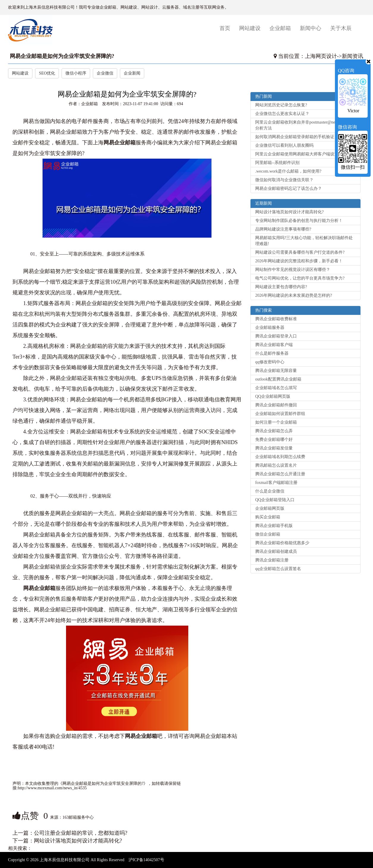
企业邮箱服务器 (270, 328)
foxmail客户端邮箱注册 (276, 483)
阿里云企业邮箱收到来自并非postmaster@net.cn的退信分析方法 (304, 125)
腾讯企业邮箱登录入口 (276, 336)
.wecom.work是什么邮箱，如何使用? (288, 171)
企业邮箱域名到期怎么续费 (280, 457)
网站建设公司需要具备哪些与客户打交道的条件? (300, 252)
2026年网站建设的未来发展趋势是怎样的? (294, 295)
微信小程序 (76, 73)
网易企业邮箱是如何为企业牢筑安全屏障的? (62, 56)
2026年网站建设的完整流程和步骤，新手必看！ (299, 261)
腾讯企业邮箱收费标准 (276, 319)
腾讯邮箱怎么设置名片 (276, 465)
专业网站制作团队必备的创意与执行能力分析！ (299, 221)
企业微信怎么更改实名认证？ (282, 114)
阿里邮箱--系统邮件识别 (277, 163)
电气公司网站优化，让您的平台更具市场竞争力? (300, 278)
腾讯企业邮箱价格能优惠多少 (282, 543)
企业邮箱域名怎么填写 (276, 388)
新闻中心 (311, 28)
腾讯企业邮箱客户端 (274, 345)
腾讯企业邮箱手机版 (274, 526)
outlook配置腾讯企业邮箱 (278, 379)
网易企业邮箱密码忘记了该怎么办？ (289, 188)
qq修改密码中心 (270, 362)
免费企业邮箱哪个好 (274, 439)
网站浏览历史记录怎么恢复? (281, 105)
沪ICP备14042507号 (146, 860)
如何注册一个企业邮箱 (276, 422)
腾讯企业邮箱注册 (272, 560)
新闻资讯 (352, 56)
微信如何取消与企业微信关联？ (284, 180)
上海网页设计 (321, 56)
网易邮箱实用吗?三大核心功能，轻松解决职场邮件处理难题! (304, 241)
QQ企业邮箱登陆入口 (275, 500)
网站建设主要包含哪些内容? (281, 287)
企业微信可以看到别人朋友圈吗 (284, 145)
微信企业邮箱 (268, 534)
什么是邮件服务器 (272, 353)
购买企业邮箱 (268, 517)
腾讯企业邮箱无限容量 (276, 371)
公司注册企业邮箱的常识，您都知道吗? (81, 833)
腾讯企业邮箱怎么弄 (274, 431)
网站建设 (250, 28)
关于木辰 (341, 28)
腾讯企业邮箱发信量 (274, 448)
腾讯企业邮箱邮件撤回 (276, 405)
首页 (227, 28)
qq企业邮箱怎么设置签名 (278, 569)
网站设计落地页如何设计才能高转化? (78, 841)
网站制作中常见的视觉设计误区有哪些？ (293, 270)
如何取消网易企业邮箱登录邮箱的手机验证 (295, 137)
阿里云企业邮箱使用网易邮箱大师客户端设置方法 (301, 154)
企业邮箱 (280, 28)
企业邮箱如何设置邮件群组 (280, 414)
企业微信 (105, 73)
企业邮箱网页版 (270, 508)
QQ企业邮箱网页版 (273, 396)
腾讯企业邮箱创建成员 (276, 551)
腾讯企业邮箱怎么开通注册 (280, 474)
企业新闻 (132, 73)
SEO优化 (47, 73)
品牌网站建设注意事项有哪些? (283, 229)
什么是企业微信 (270, 491)
